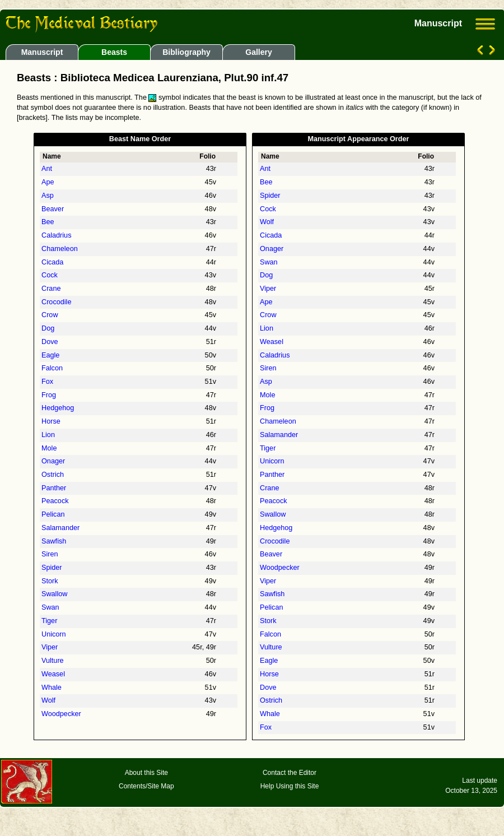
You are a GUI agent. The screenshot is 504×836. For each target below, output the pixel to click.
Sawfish (54, 541)
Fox (47, 382)
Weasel (53, 674)
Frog (49, 395)
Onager (53, 461)
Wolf (48, 700)
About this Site (146, 773)
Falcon (52, 368)
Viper (50, 647)
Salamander (60, 528)
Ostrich (53, 475)
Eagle (50, 355)
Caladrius (56, 235)
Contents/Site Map (146, 786)
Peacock (55, 501)
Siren (50, 554)
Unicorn (54, 634)
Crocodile (56, 302)
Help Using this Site (290, 786)
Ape (48, 182)
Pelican (53, 514)
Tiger (49, 621)
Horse (51, 421)
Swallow (54, 594)
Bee (48, 222)
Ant (47, 169)
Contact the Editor (290, 773)
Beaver (53, 209)
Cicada (52, 262)
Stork (50, 581)
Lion (48, 435)
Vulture (53, 661)
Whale (52, 688)
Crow (50, 315)
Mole (49, 448)
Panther (54, 488)
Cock (50, 275)
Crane (51, 289)
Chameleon (60, 249)
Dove (50, 342)
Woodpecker (61, 714)
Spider (52, 568)
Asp (48, 196)
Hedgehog (58, 408)
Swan (50, 607)
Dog (48, 328)
